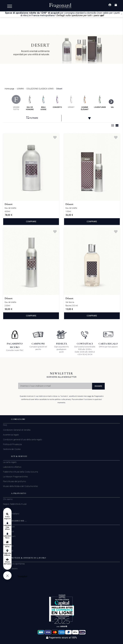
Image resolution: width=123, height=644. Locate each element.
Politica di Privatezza (12, 444)
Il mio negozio (7, 518)
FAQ (5, 425)
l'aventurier (100, 102)
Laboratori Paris (7, 537)
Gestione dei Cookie (12, 449)
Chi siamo (8, 499)
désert (71, 102)
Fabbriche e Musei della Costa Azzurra (20, 472)
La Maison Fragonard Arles (15, 477)
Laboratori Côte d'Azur (7, 527)
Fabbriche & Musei (7, 554)
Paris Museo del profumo (14, 481)
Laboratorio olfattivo (12, 467)
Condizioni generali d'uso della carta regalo (23, 440)
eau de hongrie (30, 103)
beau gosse (43, 103)
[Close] (122, 14)
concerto (57, 102)
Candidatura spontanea (14, 564)
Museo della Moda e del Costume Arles (20, 486)
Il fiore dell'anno (7, 563)
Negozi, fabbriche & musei (15, 504)
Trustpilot (22, 576)
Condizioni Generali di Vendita (17, 430)
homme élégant (85, 103)
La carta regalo (10, 462)
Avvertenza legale (11, 435)
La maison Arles (7, 546)
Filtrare (32, 118)
